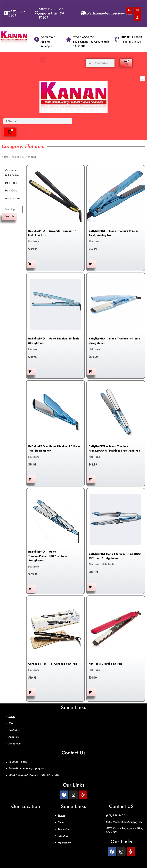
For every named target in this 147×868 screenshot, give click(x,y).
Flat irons (34, 242)
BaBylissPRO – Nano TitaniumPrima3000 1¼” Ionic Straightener (48, 556)
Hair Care (11, 191)
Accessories (13, 199)
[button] (43, 60)
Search (9, 217)
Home (5, 157)
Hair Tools (17, 157)
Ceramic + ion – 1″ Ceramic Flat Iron (53, 664)
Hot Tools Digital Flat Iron (105, 664)
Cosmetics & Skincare (12, 173)
